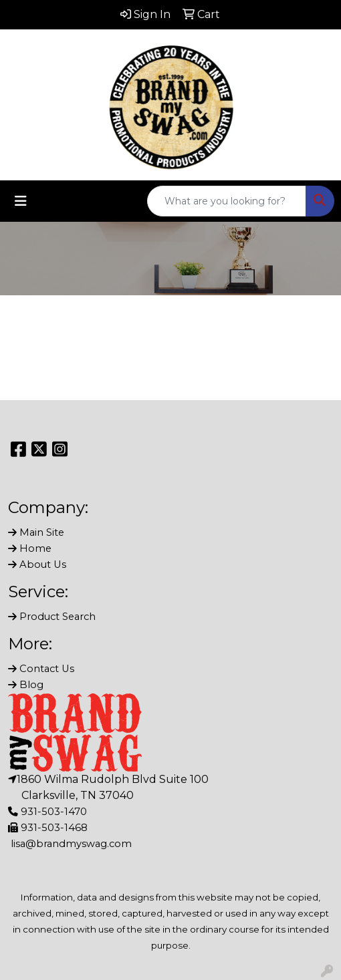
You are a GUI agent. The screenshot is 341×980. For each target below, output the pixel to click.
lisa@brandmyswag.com (71, 844)
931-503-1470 (54, 812)
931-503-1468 (54, 828)
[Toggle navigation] (21, 201)
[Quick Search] (227, 201)
